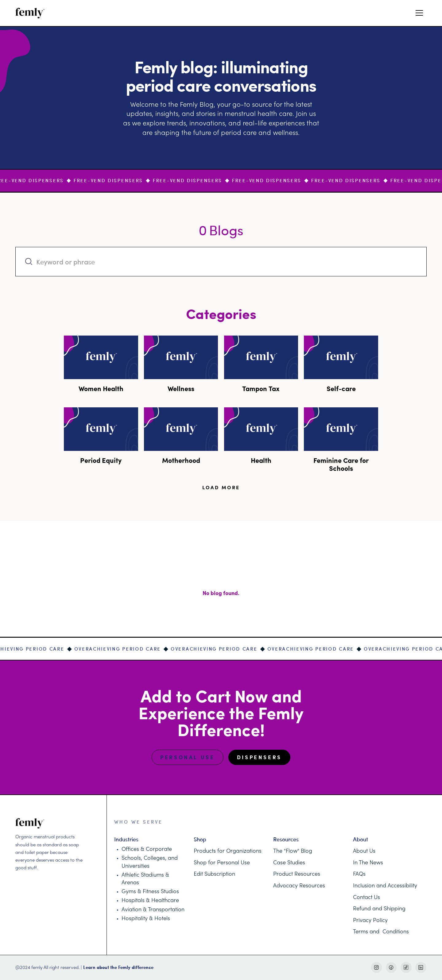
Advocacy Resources (299, 886)
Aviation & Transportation (153, 910)
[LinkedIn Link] (421, 968)
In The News (368, 863)
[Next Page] (221, 487)
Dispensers (259, 757)
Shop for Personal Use (222, 863)
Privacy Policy (370, 921)
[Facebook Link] (391, 968)
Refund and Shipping (379, 909)
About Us (364, 851)
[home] (30, 13)
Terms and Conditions (381, 932)
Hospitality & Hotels (146, 919)
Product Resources (297, 874)
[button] (419, 13)
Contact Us (366, 898)
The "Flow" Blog (293, 851)
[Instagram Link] (376, 968)
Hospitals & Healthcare (150, 901)
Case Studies (289, 863)
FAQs (359, 874)
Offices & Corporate (147, 849)
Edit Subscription (214, 874)
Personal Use (187, 757)
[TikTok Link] (406, 968)
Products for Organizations (228, 851)
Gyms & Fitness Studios (150, 892)
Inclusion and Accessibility (385, 886)
